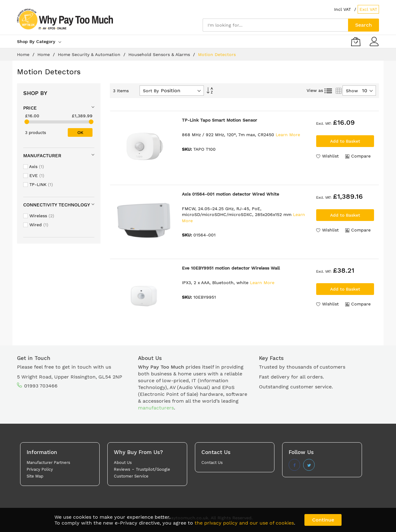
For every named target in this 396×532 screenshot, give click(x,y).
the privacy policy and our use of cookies (244, 523)
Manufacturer (42, 156)
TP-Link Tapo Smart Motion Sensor (220, 120)
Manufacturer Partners (48, 463)
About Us (123, 463)
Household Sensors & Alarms (160, 54)
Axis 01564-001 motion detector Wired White (230, 194)
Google (163, 469)
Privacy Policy (40, 469)
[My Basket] (356, 41)
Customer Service (131, 476)
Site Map (35, 476)
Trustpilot (145, 469)
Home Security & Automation (90, 54)
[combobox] (275, 25)
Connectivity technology (57, 205)
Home (24, 54)
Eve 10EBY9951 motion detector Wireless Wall (231, 268)
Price (30, 108)
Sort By (151, 91)
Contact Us (212, 463)
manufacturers (156, 408)
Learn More (288, 135)
